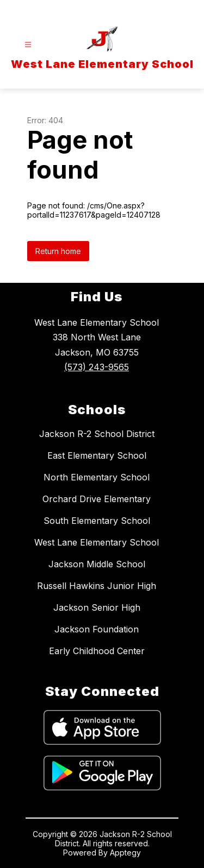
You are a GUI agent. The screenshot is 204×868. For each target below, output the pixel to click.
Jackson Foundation (97, 629)
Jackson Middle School (97, 564)
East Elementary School (97, 455)
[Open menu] (28, 45)
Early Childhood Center (97, 651)
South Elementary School (97, 521)
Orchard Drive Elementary (97, 499)
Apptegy (125, 853)
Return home (58, 251)
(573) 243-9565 (97, 367)
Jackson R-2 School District (97, 434)
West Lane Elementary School (97, 542)
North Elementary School (97, 477)
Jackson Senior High (97, 607)
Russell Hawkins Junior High (97, 586)
